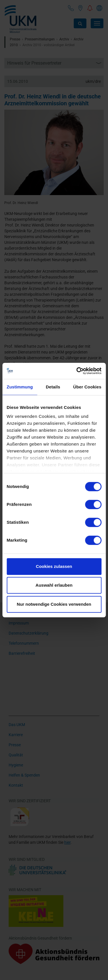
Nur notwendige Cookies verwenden (54, 604)
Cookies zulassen (54, 566)
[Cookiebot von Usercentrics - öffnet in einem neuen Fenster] (77, 371)
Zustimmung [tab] (20, 387)
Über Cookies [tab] (87, 387)
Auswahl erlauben (54, 585)
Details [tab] (53, 387)
